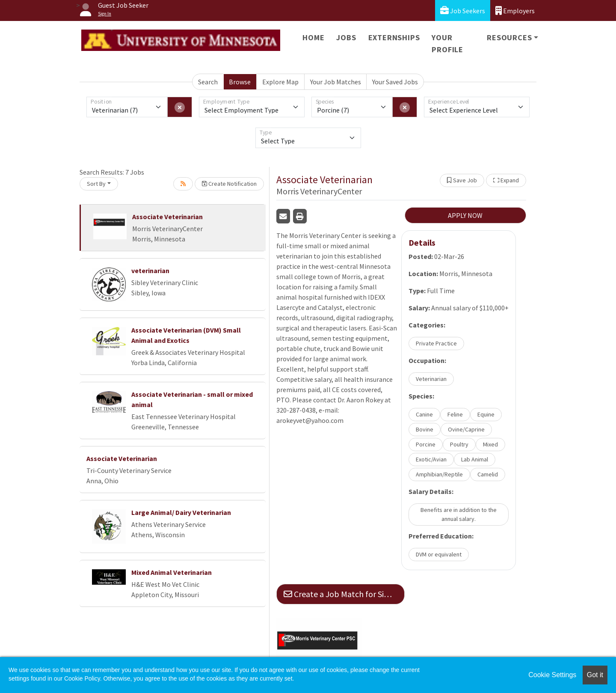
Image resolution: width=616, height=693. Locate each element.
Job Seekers (463, 10)
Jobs (346, 37)
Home (313, 37)
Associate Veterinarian (167, 217)
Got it (595, 675)
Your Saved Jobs (395, 82)
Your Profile (447, 43)
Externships (394, 37)
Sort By (96, 184)
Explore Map (280, 82)
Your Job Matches (336, 82)
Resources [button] (509, 37)
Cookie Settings (552, 675)
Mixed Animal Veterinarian (172, 572)
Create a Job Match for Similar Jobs (344, 594)
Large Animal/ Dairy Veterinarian (181, 512)
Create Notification (229, 184)
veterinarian (150, 271)
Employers (515, 10)
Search (208, 82)
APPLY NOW (465, 215)
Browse (240, 82)
